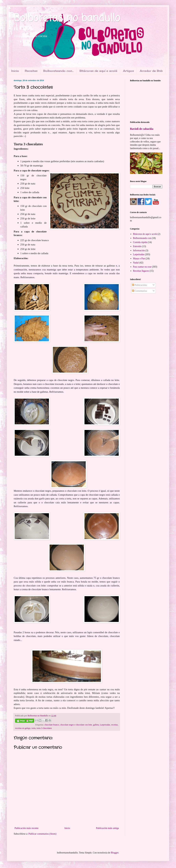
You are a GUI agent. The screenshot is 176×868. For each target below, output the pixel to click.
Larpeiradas (105, 725)
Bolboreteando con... (58, 71)
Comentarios (139, 291)
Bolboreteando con (142, 238)
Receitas (31, 71)
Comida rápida (140, 242)
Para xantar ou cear (142, 267)
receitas (114, 725)
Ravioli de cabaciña (142, 129)
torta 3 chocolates (44, 728)
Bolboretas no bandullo (67, 18)
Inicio (15, 71)
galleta (96, 725)
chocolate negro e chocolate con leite (76, 725)
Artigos (128, 71)
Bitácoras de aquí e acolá (98, 71)
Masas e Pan (139, 259)
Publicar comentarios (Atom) (42, 834)
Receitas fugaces (141, 271)
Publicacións (139, 285)
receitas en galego (23, 728)
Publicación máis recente (27, 828)
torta (34, 728)
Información (139, 250)
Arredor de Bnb (151, 71)
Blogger (115, 853)
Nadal (136, 263)
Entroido (137, 246)
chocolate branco (52, 725)
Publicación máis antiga (107, 828)
